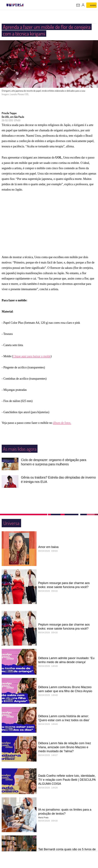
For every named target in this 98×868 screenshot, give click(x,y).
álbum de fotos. (62, 426)
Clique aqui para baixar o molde (32, 360)
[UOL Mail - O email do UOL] (78, 5)
